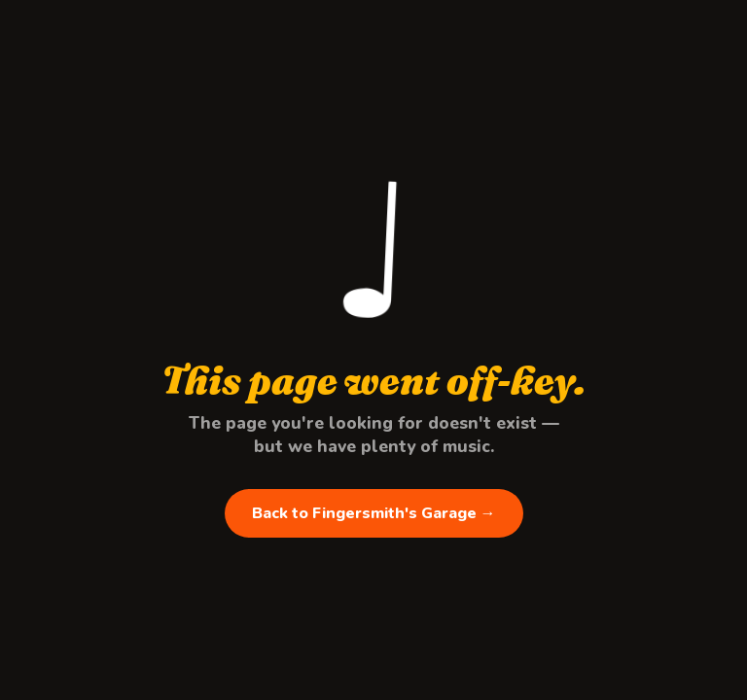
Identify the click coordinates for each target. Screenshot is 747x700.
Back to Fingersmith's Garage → (374, 513)
